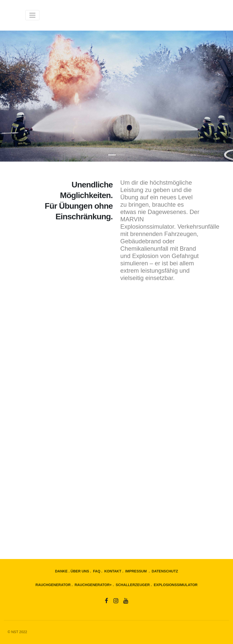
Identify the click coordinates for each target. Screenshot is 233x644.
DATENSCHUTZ (165, 571)
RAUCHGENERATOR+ (93, 585)
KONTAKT (113, 571)
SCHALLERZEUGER (133, 585)
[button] (17, 96)
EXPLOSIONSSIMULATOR (176, 585)
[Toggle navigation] (32, 15)
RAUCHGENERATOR (53, 585)
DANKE (61, 571)
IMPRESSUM (136, 571)
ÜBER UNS (80, 571)
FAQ (97, 571)
